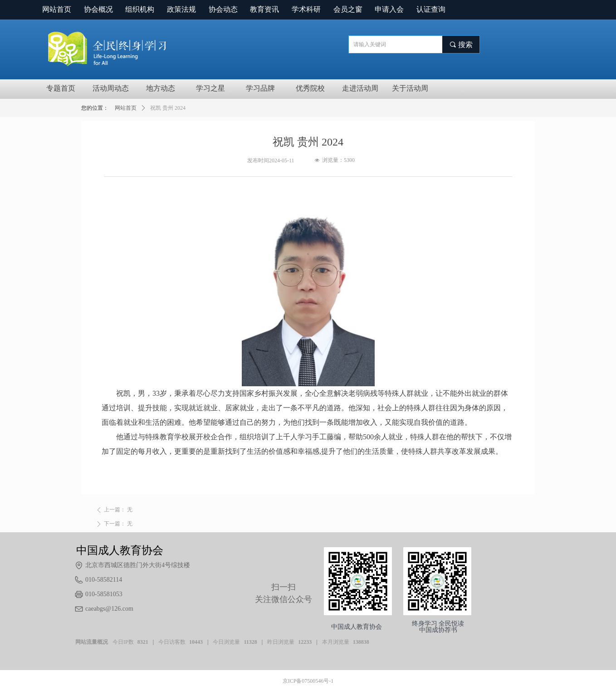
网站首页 (126, 108)
